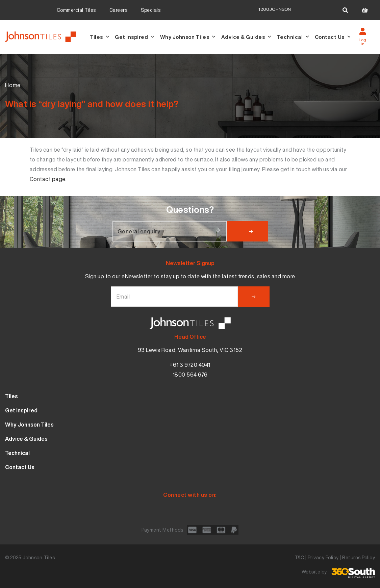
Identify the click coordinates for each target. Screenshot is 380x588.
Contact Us (333, 37)
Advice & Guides (247, 37)
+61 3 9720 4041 (190, 365)
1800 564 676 (190, 375)
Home (13, 85)
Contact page (47, 179)
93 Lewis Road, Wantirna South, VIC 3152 (190, 350)
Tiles (100, 37)
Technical (294, 37)
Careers (119, 10)
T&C (299, 557)
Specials (151, 10)
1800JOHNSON (275, 9)
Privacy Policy (323, 557)
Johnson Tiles (39, 557)
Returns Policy (359, 557)
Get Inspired (135, 37)
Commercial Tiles (76, 10)
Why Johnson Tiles (188, 37)
